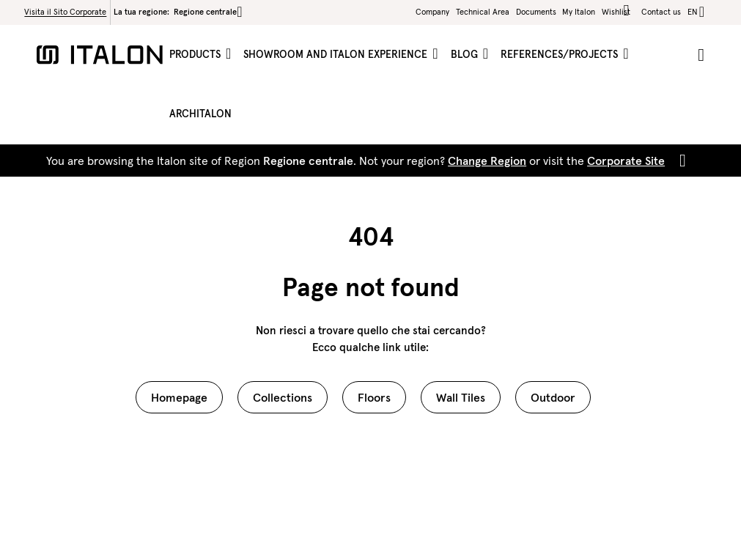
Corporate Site (626, 161)
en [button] (692, 12)
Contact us (661, 12)
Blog (466, 54)
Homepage (179, 397)
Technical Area (483, 12)
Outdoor (553, 397)
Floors (374, 397)
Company (432, 12)
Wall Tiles (461, 397)
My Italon (579, 12)
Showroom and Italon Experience (337, 54)
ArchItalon (200, 114)
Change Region (487, 161)
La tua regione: (178, 12)
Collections (283, 397)
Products (196, 54)
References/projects (561, 54)
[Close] (680, 161)
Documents (536, 12)
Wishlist (618, 11)
